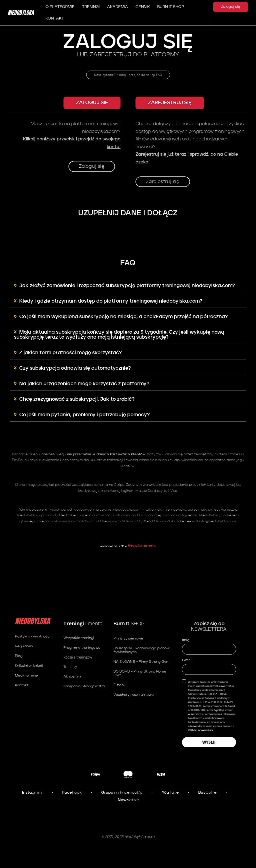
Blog (19, 656)
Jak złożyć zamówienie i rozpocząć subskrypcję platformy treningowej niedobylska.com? (127, 286)
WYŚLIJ (209, 742)
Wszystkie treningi (79, 638)
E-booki (120, 685)
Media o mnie (26, 676)
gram (32, 793)
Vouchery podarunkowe (134, 695)
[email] (209, 669)
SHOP (129, 624)
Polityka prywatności (33, 636)
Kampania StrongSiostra (84, 686)
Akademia (72, 677)
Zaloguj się (230, 7)
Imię (186, 640)
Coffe (207, 793)
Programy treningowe (82, 648)
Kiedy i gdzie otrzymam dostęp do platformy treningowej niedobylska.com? (111, 301)
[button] (92, 103)
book (72, 793)
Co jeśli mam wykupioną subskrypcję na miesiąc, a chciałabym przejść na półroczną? (123, 317)
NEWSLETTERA (209, 627)
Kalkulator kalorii (29, 666)
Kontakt (22, 685)
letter (128, 800)
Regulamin (24, 646)
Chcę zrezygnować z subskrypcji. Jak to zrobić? (77, 399)
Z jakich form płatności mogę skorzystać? (70, 353)
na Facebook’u (122, 793)
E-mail (187, 660)
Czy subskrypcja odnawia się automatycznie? (75, 368)
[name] (209, 649)
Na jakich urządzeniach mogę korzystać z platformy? (84, 384)
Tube (170, 793)
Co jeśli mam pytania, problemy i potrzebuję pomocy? (84, 415)
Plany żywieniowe (128, 638)
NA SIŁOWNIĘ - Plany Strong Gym (141, 662)
